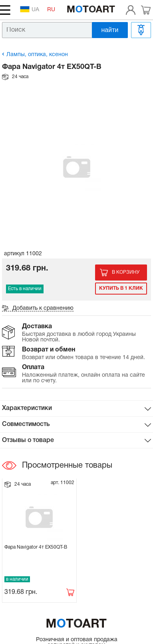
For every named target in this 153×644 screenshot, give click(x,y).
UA (30, 9)
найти (110, 30)
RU (51, 10)
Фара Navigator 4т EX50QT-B (36, 547)
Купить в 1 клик (121, 288)
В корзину (126, 272)
